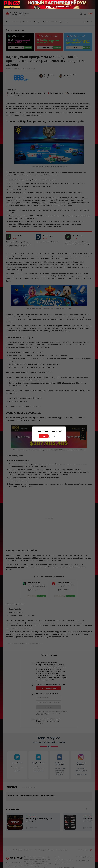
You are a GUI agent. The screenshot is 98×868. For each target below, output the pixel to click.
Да (44, 436)
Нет (54, 436)
